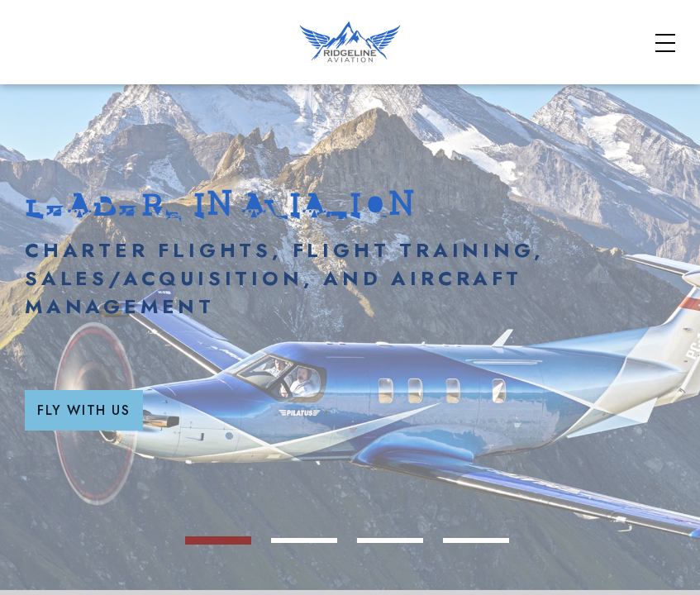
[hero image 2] (374, 580)
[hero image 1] (307, 580)
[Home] (92, 87)
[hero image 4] (506, 580)
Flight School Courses (464, 78)
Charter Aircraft (305, 78)
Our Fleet (547, 99)
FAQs (560, 26)
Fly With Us (343, 501)
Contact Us (641, 99)
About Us (630, 26)
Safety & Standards (455, 26)
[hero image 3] (440, 580)
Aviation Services (624, 78)
